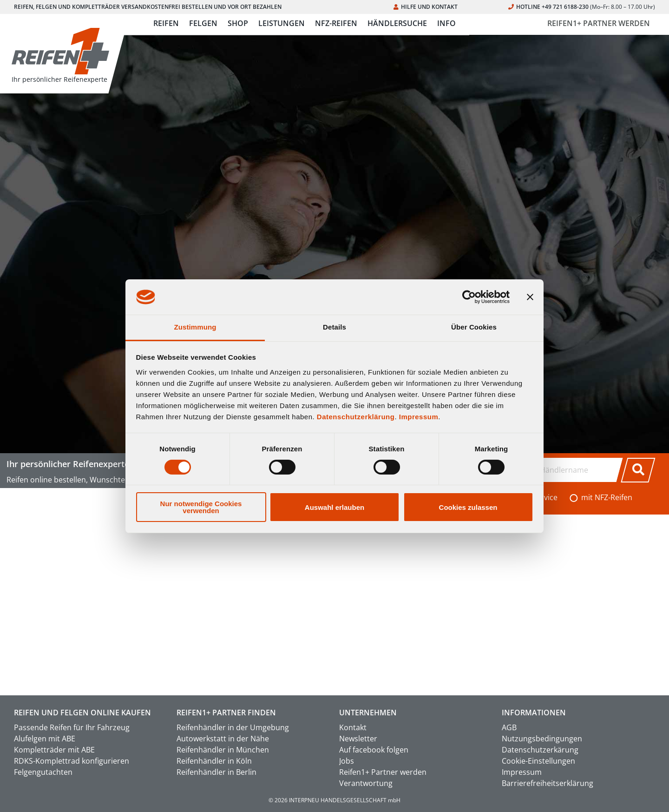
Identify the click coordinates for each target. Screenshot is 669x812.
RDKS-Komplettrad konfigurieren (72, 761)
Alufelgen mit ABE (45, 739)
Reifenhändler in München (223, 750)
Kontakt (353, 727)
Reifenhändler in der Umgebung (233, 727)
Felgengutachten (43, 772)
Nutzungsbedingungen (542, 739)
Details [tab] (334, 327)
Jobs (347, 761)
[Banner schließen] (530, 297)
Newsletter (358, 739)
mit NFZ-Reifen (607, 497)
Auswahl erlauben (334, 507)
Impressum (419, 417)
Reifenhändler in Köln (214, 761)
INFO (446, 23)
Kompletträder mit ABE (54, 750)
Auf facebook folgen (374, 750)
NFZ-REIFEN (336, 23)
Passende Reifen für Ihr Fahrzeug (72, 727)
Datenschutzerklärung (356, 417)
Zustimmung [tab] (195, 327)
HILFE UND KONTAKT (426, 7)
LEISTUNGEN (282, 23)
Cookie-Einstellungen (538, 761)
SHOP (238, 23)
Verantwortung (366, 783)
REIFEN (166, 23)
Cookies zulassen (468, 507)
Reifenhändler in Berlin (216, 772)
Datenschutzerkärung (540, 750)
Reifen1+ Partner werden (383, 772)
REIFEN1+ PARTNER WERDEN (599, 23)
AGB (509, 727)
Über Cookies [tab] (474, 327)
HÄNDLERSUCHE (397, 23)
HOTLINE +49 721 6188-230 (582, 7)
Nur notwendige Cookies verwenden (201, 507)
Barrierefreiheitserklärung (548, 783)
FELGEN (203, 23)
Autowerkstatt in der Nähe (223, 739)
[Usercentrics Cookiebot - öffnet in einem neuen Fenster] (469, 297)
